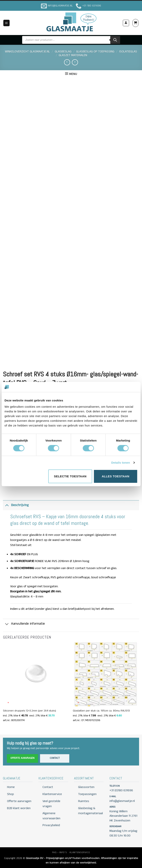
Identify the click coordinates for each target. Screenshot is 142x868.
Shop (10, 794)
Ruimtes (84, 801)
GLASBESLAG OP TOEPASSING (95, 52)
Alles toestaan (116, 476)
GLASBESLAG (63, 52)
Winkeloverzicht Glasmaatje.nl (27, 52)
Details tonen (121, 463)
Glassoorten (86, 787)
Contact (55, 758)
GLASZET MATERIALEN (73, 55)
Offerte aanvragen (22, 758)
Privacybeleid (51, 825)
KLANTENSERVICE (80, 852)
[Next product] (67, 62)
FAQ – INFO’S (59, 852)
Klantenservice (52, 794)
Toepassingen (87, 794)
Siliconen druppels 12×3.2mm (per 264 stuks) (29, 711)
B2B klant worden (19, 808)
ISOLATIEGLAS (128, 52)
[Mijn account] (126, 23)
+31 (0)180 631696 (121, 790)
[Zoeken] (115, 40)
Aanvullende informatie (24, 624)
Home (11, 787)
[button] (6, 23)
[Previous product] (75, 62)
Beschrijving (16, 505)
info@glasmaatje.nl (122, 801)
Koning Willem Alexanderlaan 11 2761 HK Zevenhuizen (123, 816)
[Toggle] (7, 505)
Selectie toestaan (70, 476)
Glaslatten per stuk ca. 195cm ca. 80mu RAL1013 (101, 711)
